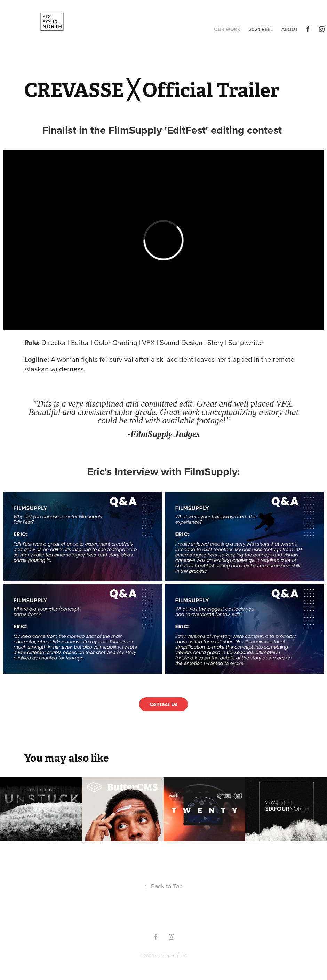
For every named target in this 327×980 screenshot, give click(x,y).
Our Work (227, 29)
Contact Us (163, 704)
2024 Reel (261, 29)
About (290, 29)
